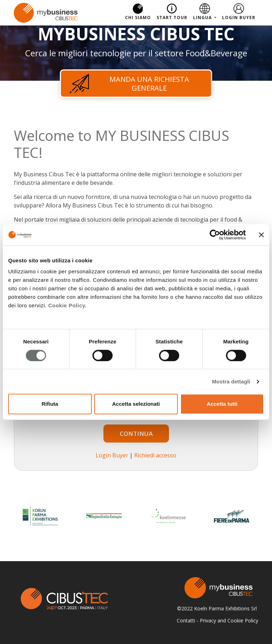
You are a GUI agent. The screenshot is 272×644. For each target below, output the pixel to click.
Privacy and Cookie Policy (229, 620)
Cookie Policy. (67, 305)
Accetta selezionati (136, 404)
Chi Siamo (138, 18)
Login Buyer (239, 18)
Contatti (186, 620)
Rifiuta (50, 404)
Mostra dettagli (231, 381)
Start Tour (172, 18)
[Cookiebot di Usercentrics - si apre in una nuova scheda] (215, 235)
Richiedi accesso (155, 455)
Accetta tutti (222, 404)
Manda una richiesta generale (129, 84)
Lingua (203, 18)
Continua (136, 434)
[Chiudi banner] (261, 235)
